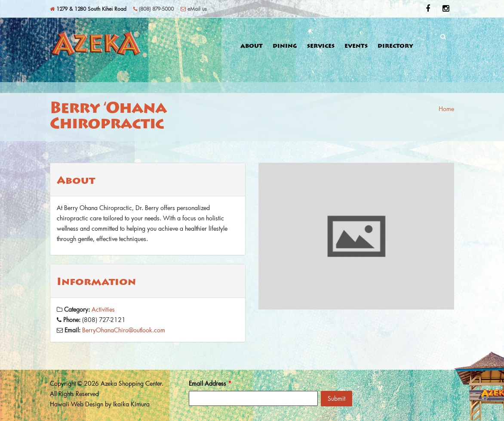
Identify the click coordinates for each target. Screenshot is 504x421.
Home (446, 109)
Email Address (210, 383)
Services (321, 47)
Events (356, 47)
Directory (395, 47)
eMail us (194, 9)
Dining (285, 47)
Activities (103, 309)
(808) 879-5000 (154, 9)
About (252, 47)
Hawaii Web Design (77, 404)
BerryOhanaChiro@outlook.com (124, 330)
